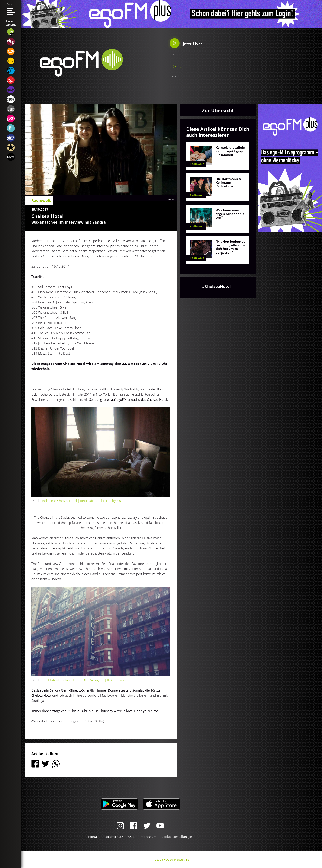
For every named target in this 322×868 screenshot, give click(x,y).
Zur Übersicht (218, 110)
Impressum (148, 837)
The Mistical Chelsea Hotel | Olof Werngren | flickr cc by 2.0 (85, 680)
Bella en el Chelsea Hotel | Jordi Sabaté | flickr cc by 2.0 (81, 501)
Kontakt (94, 837)
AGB (131, 837)
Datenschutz (114, 837)
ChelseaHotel (218, 286)
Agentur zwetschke (178, 860)
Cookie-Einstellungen (177, 837)
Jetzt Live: (186, 43)
